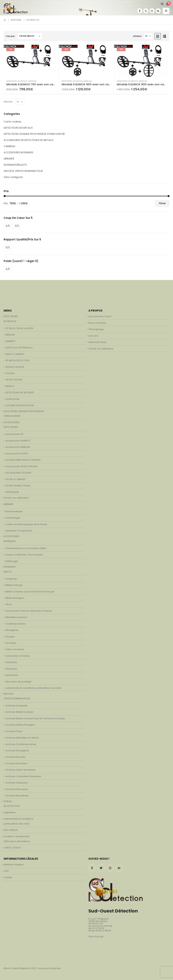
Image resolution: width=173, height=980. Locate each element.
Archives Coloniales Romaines (23, 776)
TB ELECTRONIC (14, 380)
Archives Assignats (16, 706)
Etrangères (12, 630)
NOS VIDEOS (11, 830)
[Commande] (30, 36)
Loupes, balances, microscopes (24, 555)
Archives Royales (15, 757)
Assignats (11, 579)
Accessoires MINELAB (18, 447)
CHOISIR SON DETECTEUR (20, 405)
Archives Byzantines (17, 796)
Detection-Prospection (19, 531)
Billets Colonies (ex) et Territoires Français (30, 592)
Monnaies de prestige (18, 682)
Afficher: (138, 36)
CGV (6, 871)
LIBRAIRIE (9, 159)
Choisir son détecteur (16, 498)
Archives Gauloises (17, 783)
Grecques (11, 669)
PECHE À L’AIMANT (16, 479)
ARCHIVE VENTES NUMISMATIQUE (23, 171)
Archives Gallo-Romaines (20, 770)
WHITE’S (10, 386)
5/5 (17, 226)
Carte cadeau (12, 122)
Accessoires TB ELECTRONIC (22, 466)
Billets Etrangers (15, 598)
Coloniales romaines (18, 656)
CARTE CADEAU (12, 848)
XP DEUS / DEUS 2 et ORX (19, 328)
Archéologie (13, 518)
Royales (10, 637)
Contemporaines (16, 624)
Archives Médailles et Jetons (22, 738)
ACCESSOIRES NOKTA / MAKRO (23, 460)
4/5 (8, 226)
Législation (10, 812)
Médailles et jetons (16, 617)
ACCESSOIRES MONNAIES (18, 152)
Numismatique (14, 511)
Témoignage (96, 329)
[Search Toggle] (162, 4)
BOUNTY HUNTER (15, 367)
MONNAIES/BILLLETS (15, 165)
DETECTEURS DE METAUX (17, 81)
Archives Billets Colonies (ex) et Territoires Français (35, 718)
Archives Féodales (16, 763)
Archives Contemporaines (21, 744)
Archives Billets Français (19, 712)
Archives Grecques (17, 789)
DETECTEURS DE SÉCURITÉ (20, 393)
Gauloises (11, 662)
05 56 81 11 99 (96, 923)
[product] (31, 61)
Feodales (11, 643)
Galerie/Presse (97, 342)
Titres (9, 604)
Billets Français (14, 585)
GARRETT (10, 341)
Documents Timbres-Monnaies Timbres (29, 611)
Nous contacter (97, 323)
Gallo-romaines (15, 649)
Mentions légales (14, 865)
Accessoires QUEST (17, 454)
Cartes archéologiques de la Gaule (26, 524)
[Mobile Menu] (166, 11)
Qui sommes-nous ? (100, 316)
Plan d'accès (96, 937)
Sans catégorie (13, 177)
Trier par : (10, 36)
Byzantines (12, 675)
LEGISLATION (12, 399)
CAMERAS (9, 146)
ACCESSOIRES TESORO (18, 473)
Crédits (8, 877)
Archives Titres (14, 731)
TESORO (10, 373)
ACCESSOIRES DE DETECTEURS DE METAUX (28, 140)
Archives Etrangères (17, 751)
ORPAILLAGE (12, 492)
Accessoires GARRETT (18, 441)
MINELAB (32, 81)
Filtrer (162, 203)
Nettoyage (12, 561)
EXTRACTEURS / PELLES (18, 486)
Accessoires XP (14, 434)
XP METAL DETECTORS (18, 360)
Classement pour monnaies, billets (26, 548)
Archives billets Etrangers (20, 725)
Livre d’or (94, 336)
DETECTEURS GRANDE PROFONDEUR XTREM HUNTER (34, 134)
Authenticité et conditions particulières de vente (33, 688)
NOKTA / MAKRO (15, 354)
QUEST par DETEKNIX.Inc (19, 348)
